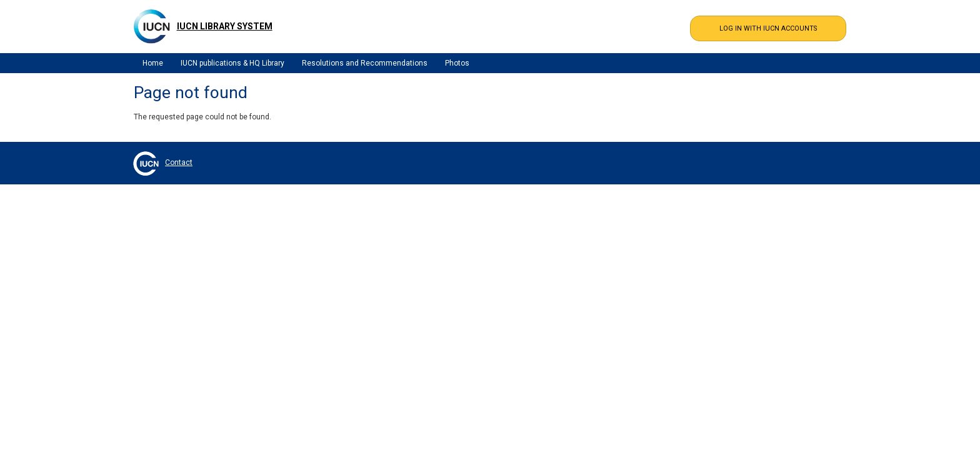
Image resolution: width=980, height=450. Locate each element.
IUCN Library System (225, 26)
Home (153, 63)
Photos (457, 63)
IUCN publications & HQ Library (232, 63)
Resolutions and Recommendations (365, 63)
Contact (179, 162)
